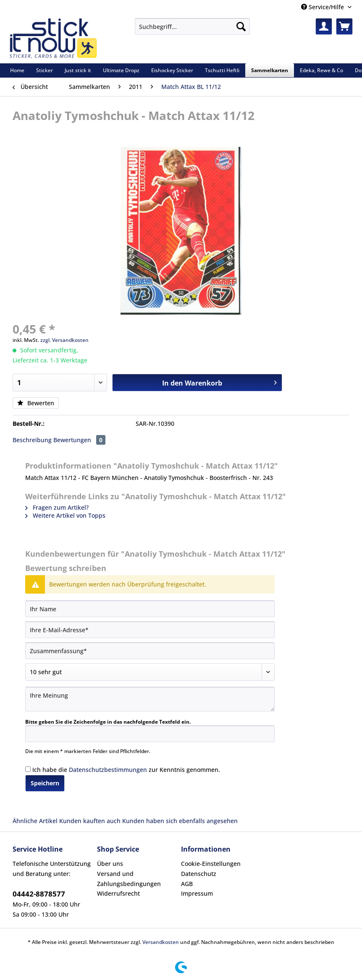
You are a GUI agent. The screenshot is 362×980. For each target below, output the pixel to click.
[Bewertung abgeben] (150, 672)
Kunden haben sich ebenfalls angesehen (180, 821)
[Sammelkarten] (270, 70)
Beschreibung (32, 440)
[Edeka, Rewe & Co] (321, 70)
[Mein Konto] (324, 26)
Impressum (197, 893)
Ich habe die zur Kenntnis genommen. (126, 770)
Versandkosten (161, 942)
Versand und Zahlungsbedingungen (129, 879)
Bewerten (36, 403)
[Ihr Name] (150, 609)
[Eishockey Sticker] (172, 70)
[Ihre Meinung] (150, 699)
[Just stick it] (78, 70)
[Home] (17, 70)
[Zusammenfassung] (150, 651)
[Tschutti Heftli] (222, 70)
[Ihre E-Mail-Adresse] (150, 630)
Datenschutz (199, 874)
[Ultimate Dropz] (121, 70)
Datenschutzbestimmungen (108, 770)
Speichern (45, 783)
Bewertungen (79, 440)
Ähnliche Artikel (35, 821)
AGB (187, 884)
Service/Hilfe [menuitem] (323, 7)
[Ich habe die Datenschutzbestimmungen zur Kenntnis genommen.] (28, 769)
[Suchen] (241, 26)
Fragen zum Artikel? (57, 507)
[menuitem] (192, 30)
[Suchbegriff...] (192, 26)
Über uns (110, 864)
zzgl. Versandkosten (64, 340)
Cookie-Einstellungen (211, 864)
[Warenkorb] (344, 26)
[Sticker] (45, 70)
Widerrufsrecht (118, 893)
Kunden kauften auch (90, 821)
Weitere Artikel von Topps (65, 515)
